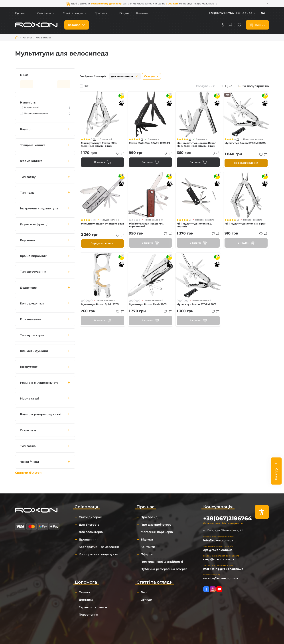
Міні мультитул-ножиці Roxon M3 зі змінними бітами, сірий (196, 144)
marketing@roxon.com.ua (223, 569)
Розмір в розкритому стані (41, 414)
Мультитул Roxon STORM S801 (196, 304)
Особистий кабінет (223, 25)
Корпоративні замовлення (99, 547)
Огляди (146, 600)
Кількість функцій (34, 351)
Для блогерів (89, 525)
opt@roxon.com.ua (218, 550)
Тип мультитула (32, 335)
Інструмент (29, 367)
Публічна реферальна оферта (164, 569)
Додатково (28, 288)
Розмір (25, 129)
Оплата (84, 592)
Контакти (140, 13)
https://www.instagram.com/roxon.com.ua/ (213, 589)
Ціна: (24, 75)
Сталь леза (28, 430)
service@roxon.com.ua (221, 578)
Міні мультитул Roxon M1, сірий (246, 224)
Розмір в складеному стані (41, 383)
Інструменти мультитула (39, 208)
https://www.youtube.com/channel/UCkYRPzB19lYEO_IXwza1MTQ (219, 589)
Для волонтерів (91, 532)
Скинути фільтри (28, 473)
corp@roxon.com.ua (219, 559)
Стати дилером (90, 517)
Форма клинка (31, 161)
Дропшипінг (88, 539)
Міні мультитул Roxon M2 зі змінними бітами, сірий (99, 144)
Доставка (86, 600)
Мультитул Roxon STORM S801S (245, 143)
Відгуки (122, 13)
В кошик (100, 162)
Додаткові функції (34, 224)
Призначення (31, 319)
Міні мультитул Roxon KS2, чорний (194, 225)
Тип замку (28, 177)
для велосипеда (122, 76)
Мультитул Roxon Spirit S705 (100, 304)
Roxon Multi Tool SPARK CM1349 (149, 143)
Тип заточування (33, 272)
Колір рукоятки (32, 303)
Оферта (147, 554)
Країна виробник (33, 256)
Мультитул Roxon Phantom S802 (102, 224)
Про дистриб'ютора (156, 525)
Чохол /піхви (29, 462)
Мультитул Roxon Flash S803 (148, 304)
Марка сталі (29, 398)
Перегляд (103, 114)
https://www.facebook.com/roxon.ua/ (206, 589)
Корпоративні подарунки (99, 554)
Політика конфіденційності (162, 562)
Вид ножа (28, 240)
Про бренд (149, 517)
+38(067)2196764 (221, 13)
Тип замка (28, 446)
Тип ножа (27, 193)
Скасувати (151, 76)
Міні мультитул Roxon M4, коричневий (146, 225)
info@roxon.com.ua (218, 540)
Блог (144, 592)
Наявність (28, 102)
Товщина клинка (33, 145)
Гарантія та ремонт (94, 607)
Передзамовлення (246, 163)
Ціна (229, 86)
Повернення (88, 614)
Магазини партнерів (157, 532)
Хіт (84, 86)
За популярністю (256, 86)
